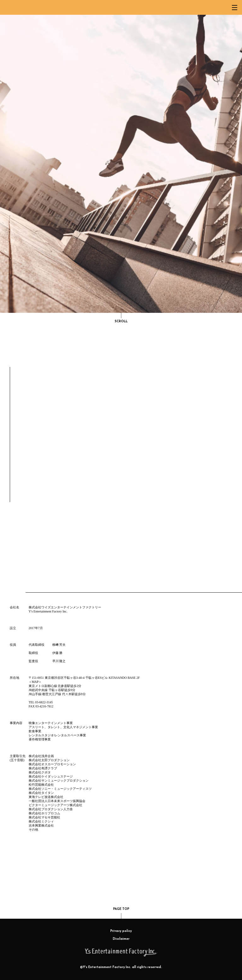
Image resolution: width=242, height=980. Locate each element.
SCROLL (121, 318)
